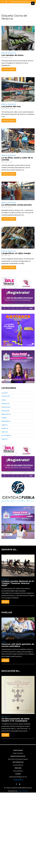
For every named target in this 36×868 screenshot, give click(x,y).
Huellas (4, 418)
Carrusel (4, 393)
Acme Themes (23, 807)
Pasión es (5, 428)
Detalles (5, 602)
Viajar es (4, 439)
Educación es (6, 414)
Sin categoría (6, 435)
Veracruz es (12, 53)
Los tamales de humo (12, 55)
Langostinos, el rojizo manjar (16, 253)
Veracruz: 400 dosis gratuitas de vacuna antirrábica (18, 661)
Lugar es (4, 425)
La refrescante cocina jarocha (17, 205)
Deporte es (5, 403)
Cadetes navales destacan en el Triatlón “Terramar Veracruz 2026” (18, 583)
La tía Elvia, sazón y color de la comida (17, 159)
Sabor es (4, 53)
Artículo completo (9, 69)
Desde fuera (6, 407)
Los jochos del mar (11, 106)
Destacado (5, 411)
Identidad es (6, 421)
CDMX (4, 400)
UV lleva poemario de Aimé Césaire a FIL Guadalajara (15, 736)
